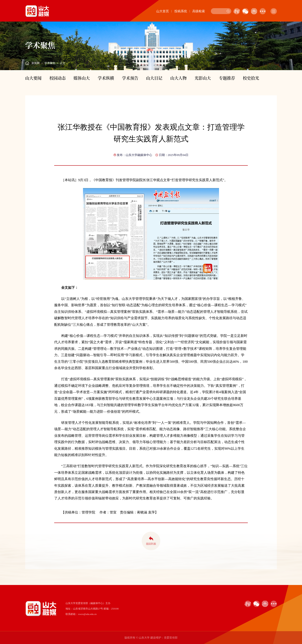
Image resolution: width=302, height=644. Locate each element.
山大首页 (163, 11)
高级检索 (199, 11)
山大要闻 (33, 78)
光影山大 (203, 78)
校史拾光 (251, 78)
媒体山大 (82, 78)
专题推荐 (227, 78)
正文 (63, 63)
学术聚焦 (50, 63)
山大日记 (154, 78)
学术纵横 (106, 78)
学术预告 (130, 78)
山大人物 (178, 78)
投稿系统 (181, 11)
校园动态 (58, 78)
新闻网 (36, 63)
